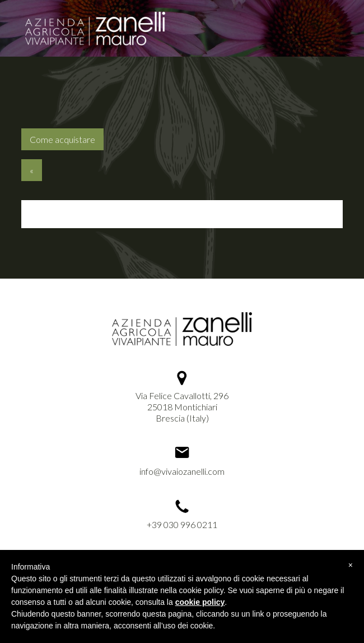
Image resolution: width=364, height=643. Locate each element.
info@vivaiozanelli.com (182, 471)
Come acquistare (62, 139)
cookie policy (200, 602)
